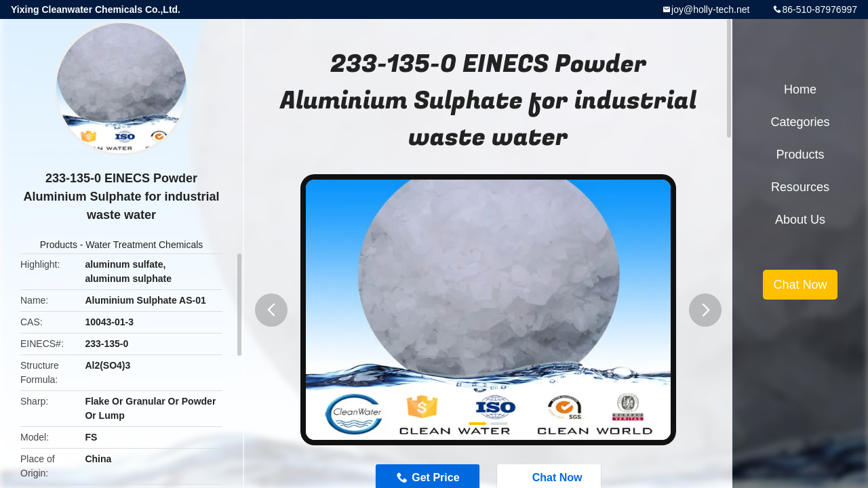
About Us (800, 220)
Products (59, 245)
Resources (800, 187)
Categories (800, 122)
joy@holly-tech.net (710, 9)
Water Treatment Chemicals (144, 245)
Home (800, 89)
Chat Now (800, 285)
